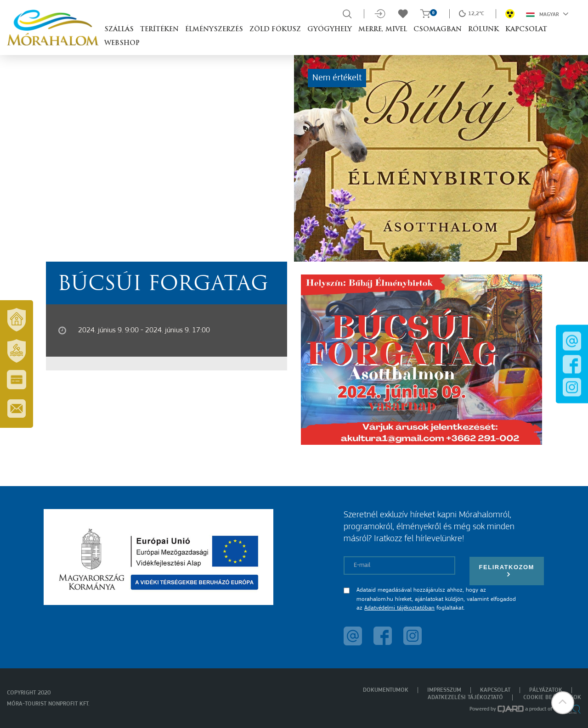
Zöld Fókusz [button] (275, 30)
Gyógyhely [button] (330, 30)
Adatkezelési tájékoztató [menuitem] (465, 697)
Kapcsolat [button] (526, 30)
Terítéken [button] (159, 30)
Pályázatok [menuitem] (546, 690)
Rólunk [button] (483, 30)
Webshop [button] (122, 43)
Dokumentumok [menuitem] (386, 690)
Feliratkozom (507, 571)
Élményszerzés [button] (214, 30)
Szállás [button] (119, 30)
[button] (563, 703)
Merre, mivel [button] (383, 30)
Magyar (547, 14)
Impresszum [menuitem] (444, 690)
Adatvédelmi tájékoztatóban (399, 608)
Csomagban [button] (438, 30)
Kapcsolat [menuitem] (495, 690)
